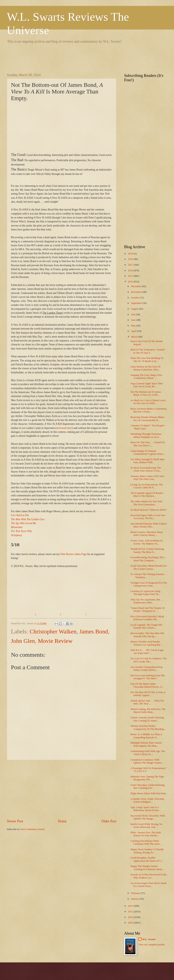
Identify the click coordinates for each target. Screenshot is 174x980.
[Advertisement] (78, 58)
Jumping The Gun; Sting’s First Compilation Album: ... (146, 377)
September (137, 303)
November (137, 292)
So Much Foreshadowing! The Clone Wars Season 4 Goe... (146, 469)
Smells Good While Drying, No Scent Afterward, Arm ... (146, 826)
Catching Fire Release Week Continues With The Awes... (146, 842)
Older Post (109, 821)
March (135, 337)
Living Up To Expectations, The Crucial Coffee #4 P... (147, 486)
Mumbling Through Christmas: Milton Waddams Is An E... (146, 435)
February (136, 893)
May (134, 326)
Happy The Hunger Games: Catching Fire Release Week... (147, 868)
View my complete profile (152, 945)
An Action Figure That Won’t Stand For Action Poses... (148, 885)
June (134, 320)
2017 (131, 265)
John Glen (23, 641)
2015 (131, 276)
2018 (131, 259)
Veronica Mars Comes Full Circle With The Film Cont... (147, 478)
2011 (131, 917)
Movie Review (55, 641)
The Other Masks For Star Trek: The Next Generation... (147, 503)
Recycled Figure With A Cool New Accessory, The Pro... (148, 517)
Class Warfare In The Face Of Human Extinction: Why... (145, 368)
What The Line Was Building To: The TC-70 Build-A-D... (147, 360)
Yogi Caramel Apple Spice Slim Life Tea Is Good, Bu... (147, 385)
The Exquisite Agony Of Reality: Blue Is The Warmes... (147, 494)
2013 (131, 906)
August (135, 309)
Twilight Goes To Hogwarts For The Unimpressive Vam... (149, 584)
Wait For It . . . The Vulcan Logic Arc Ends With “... (147, 652)
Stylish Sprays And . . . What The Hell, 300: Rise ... (147, 702)
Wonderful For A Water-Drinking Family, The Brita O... (147, 550)
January (135, 899)
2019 (131, 254)
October (135, 298)
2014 (131, 282)
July (133, 314)
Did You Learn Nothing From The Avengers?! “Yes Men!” (148, 677)
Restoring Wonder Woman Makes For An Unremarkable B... (147, 419)
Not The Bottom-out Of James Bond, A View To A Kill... (146, 393)
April (134, 331)
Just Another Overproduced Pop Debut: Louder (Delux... (147, 669)
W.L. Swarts (149, 939)
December (136, 286)
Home (62, 821)
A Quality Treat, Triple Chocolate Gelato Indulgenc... (147, 800)
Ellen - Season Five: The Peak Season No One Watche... (146, 834)
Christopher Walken (53, 631)
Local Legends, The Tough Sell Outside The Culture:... (146, 626)
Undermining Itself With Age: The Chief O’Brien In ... (148, 753)
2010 (131, 923)
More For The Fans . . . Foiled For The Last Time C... (148, 444)
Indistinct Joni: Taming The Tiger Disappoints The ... (147, 778)
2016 (131, 270)
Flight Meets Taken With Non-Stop (148, 793)
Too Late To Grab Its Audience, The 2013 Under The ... (148, 660)
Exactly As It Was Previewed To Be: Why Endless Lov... (149, 876)
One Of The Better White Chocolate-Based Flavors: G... (147, 685)
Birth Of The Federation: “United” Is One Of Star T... (148, 351)
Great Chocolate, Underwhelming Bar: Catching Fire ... (147, 786)
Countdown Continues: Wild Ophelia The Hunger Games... (147, 761)
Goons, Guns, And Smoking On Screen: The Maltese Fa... (146, 542)
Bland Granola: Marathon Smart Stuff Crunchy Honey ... (147, 534)
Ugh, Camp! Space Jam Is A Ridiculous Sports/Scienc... (145, 809)
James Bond (94, 631)
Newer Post (15, 821)
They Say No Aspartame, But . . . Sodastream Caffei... (147, 601)
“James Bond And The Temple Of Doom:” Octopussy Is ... (147, 609)
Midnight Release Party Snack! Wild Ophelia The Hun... (146, 744)
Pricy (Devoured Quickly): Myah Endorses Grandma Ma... (147, 618)
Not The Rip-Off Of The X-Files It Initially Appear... (148, 694)
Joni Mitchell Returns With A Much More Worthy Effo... (148, 525)
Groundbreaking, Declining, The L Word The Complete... (148, 559)
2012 (131, 912)
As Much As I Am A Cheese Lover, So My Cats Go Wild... (148, 402)
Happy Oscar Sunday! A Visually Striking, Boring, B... (147, 851)
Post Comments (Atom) (33, 829)
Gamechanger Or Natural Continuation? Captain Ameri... (148, 452)
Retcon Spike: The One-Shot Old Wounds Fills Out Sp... (147, 635)
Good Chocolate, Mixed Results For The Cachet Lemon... (149, 567)
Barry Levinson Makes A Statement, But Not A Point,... (149, 410)
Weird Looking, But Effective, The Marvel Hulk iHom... (148, 711)
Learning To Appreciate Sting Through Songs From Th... (145, 593)
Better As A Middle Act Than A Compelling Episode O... (146, 736)
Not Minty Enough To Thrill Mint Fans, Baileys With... (147, 461)
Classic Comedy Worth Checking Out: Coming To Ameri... (147, 719)
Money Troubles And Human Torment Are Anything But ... (147, 643)
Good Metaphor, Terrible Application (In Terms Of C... (147, 859)
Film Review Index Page (74, 554)
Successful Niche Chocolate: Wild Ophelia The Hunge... (148, 817)
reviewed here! (64, 428)
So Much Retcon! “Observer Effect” (149, 510)
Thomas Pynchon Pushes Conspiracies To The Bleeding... (148, 727)
